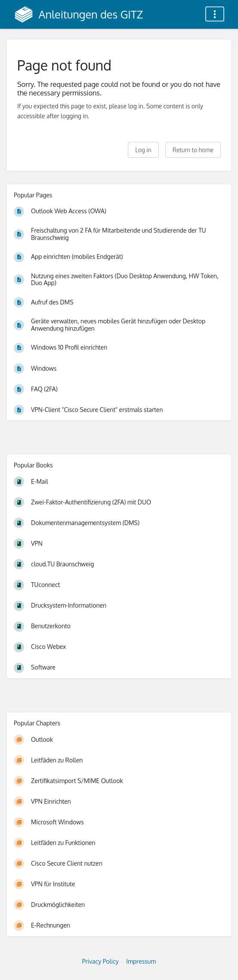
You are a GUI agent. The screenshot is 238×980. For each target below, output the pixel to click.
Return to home (193, 150)
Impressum (141, 961)
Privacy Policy (100, 961)
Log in (143, 150)
